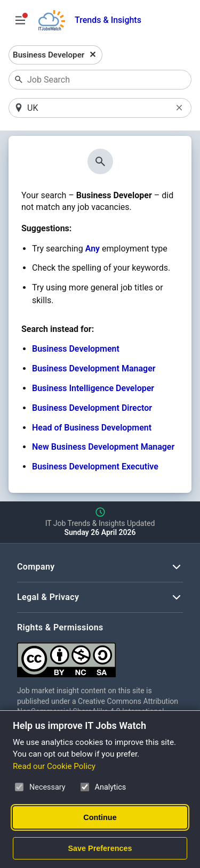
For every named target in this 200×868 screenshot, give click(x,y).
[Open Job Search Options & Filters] (20, 20)
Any (93, 249)
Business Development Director (92, 408)
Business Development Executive (95, 467)
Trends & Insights (108, 20)
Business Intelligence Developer (93, 388)
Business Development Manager (94, 368)
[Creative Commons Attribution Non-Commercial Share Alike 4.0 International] (100, 656)
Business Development (76, 349)
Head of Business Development (92, 428)
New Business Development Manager (103, 447)
